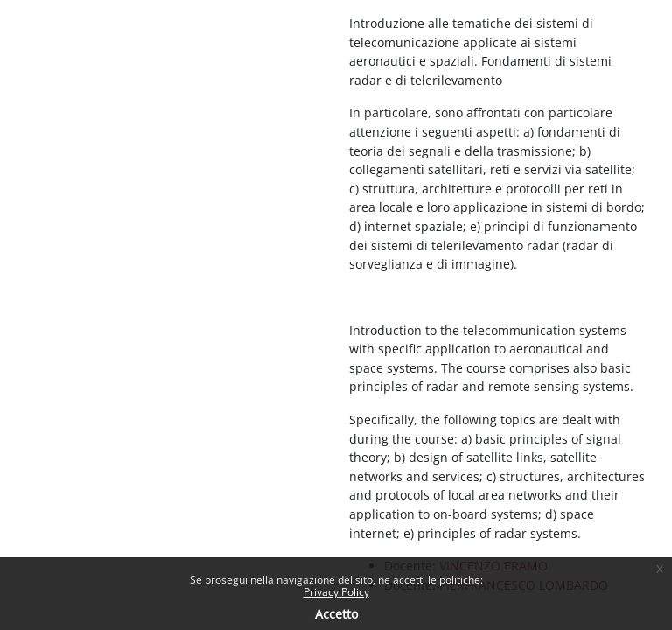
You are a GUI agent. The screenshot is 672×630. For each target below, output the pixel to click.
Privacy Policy (336, 592)
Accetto (336, 614)
